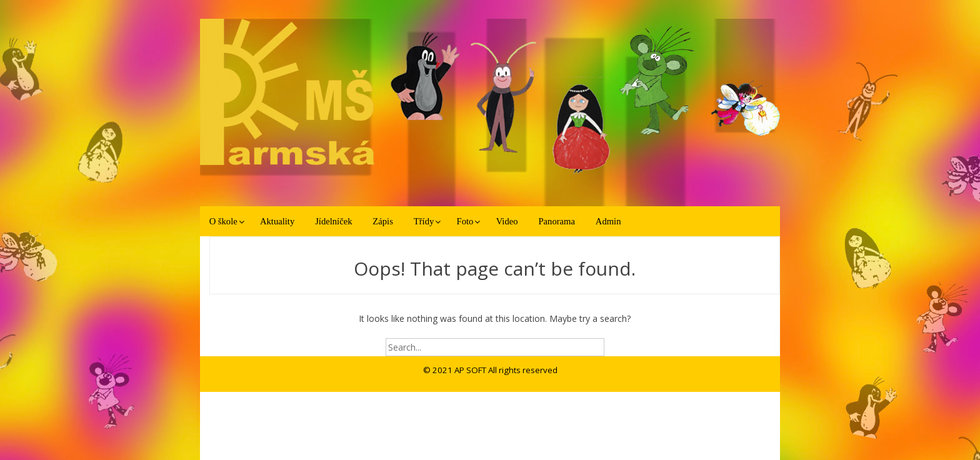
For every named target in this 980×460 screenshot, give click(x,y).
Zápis (383, 221)
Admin (608, 221)
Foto (465, 221)
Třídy (424, 221)
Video (507, 221)
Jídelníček (333, 221)
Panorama (556, 221)
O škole (223, 221)
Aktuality (277, 221)
